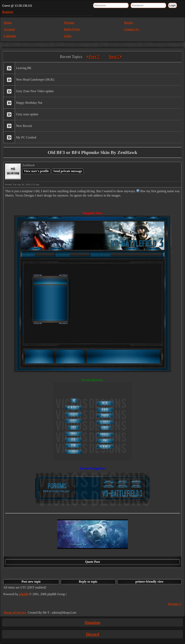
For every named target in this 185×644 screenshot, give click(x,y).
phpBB (24, 594)
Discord (93, 634)
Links (68, 36)
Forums (69, 23)
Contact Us (132, 29)
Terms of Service (15, 613)
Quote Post (92, 562)
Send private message (68, 171)
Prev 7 (93, 57)
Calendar (10, 36)
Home (8, 23)
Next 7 (115, 57)
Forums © (175, 604)
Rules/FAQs (72, 29)
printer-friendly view (150, 582)
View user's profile (36, 171)
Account (9, 29)
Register (8, 12)
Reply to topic (88, 582)
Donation (93, 622)
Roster (129, 23)
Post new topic (31, 582)
